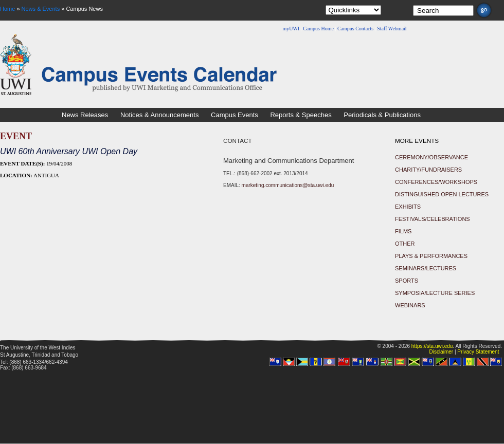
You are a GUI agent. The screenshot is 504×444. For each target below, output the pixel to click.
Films (403, 231)
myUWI (291, 29)
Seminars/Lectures (426, 268)
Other (405, 244)
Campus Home (318, 29)
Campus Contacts (355, 29)
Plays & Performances (431, 256)
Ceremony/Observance (431, 157)
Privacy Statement (478, 352)
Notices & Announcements (159, 115)
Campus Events (235, 115)
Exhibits (408, 207)
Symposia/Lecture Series (435, 293)
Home (7, 9)
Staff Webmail (392, 29)
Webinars (410, 305)
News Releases (85, 115)
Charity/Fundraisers (428, 170)
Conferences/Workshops (436, 182)
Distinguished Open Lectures (442, 194)
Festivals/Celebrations (433, 219)
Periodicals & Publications (382, 115)
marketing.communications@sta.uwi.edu (288, 185)
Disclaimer (441, 352)
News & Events (41, 9)
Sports (407, 281)
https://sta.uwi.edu (432, 346)
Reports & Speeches (301, 115)
